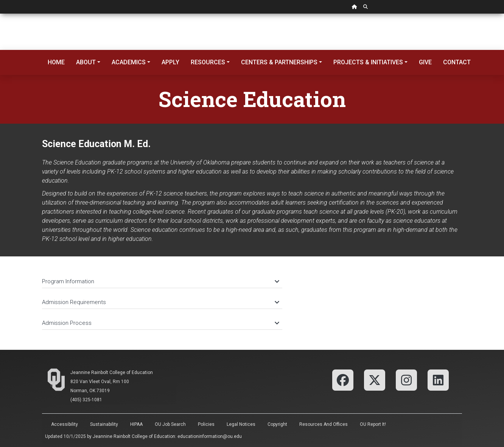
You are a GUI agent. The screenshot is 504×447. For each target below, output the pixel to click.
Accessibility (65, 424)
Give (425, 62)
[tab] (162, 278)
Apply (170, 62)
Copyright (277, 424)
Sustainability (104, 424)
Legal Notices (241, 424)
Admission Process (160, 323)
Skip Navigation (0, 14)
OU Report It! (373, 424)
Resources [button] (208, 62)
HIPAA (136, 424)
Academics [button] (129, 62)
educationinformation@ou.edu (210, 436)
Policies (206, 424)
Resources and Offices (324, 424)
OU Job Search (170, 424)
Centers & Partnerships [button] (279, 62)
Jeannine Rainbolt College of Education (112, 372)
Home (56, 62)
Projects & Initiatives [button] (368, 62)
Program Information (160, 281)
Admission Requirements (160, 302)
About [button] (86, 62)
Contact (457, 62)
